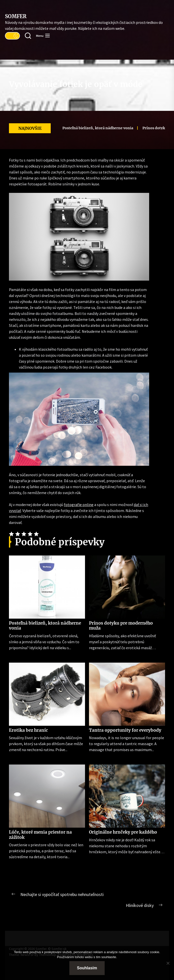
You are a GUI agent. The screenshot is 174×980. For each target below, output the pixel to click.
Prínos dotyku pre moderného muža (121, 626)
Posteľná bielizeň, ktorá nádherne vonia (91, 128)
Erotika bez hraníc (28, 730)
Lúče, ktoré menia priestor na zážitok (40, 835)
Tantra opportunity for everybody (125, 730)
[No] (168, 963)
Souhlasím (87, 968)
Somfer (16, 16)
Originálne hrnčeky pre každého (123, 832)
